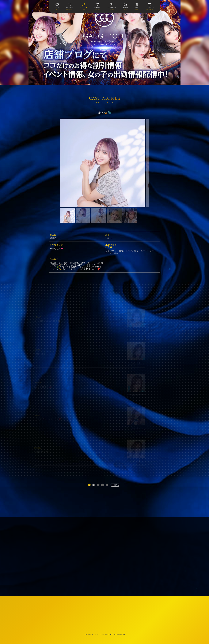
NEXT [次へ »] (115, 485)
